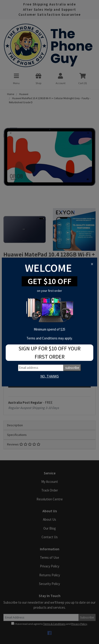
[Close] (92, 264)
